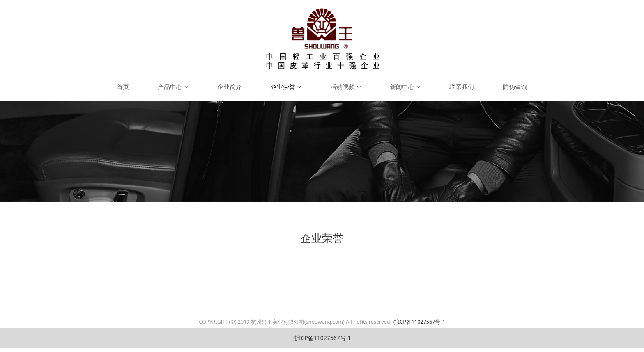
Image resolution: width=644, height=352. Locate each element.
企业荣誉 (286, 87)
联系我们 (462, 87)
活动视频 (346, 87)
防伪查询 (515, 87)
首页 (123, 87)
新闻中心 (405, 87)
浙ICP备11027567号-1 (418, 322)
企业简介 (230, 87)
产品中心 (173, 87)
